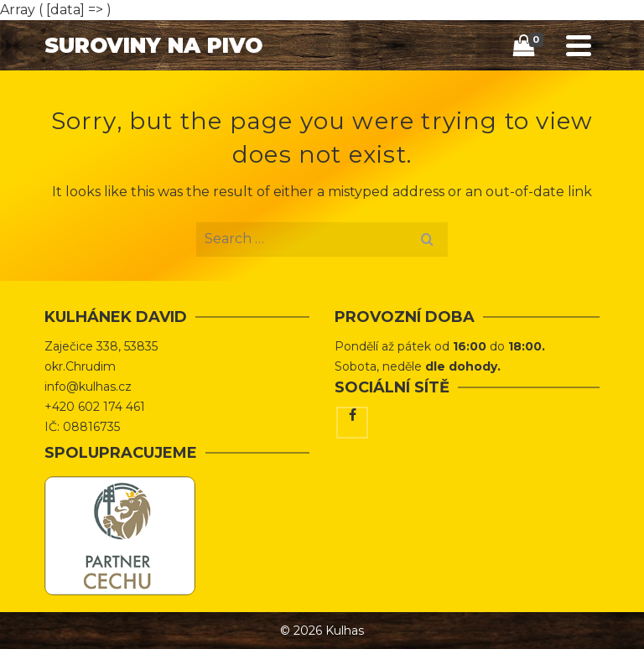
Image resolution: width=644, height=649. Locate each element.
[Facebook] (352, 423)
